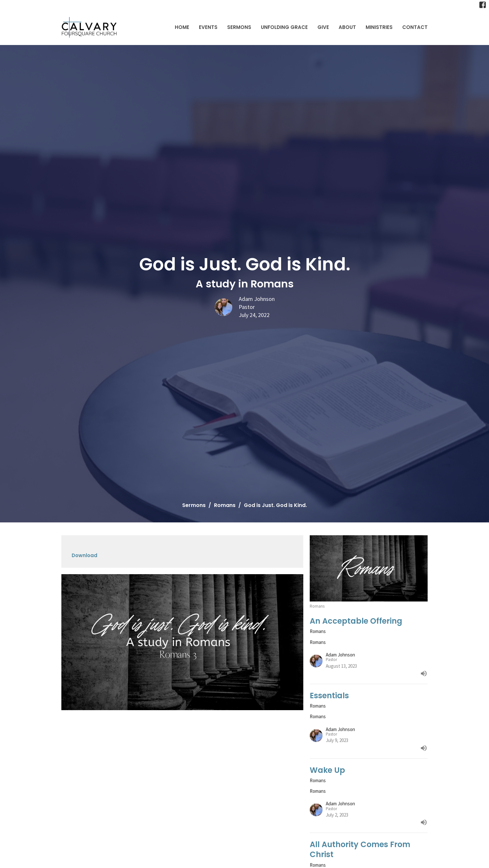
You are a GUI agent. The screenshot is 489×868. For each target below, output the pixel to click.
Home (182, 27)
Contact (415, 27)
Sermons (239, 27)
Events (208, 27)
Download (84, 555)
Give (323, 27)
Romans (225, 505)
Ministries (379, 27)
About (347, 27)
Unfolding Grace (284, 27)
